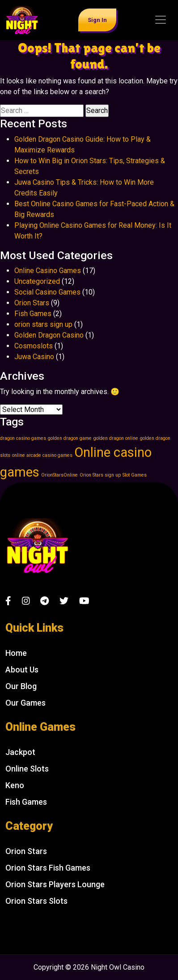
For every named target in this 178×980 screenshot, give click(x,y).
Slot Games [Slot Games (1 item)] (135, 475)
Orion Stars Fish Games (48, 868)
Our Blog (21, 686)
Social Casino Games (47, 292)
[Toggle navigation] (161, 20)
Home (16, 653)
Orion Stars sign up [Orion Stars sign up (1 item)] (100, 475)
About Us (22, 670)
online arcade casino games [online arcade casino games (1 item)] (42, 455)
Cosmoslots (34, 346)
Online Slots (27, 769)
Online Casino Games (48, 271)
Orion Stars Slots (36, 901)
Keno (15, 785)
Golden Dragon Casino (49, 335)
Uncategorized (37, 281)
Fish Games (33, 314)
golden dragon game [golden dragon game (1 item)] (70, 438)
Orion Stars (32, 303)
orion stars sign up (43, 324)
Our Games (25, 703)
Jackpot (20, 752)
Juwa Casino (34, 357)
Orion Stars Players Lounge (55, 884)
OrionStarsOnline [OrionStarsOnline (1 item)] (59, 475)
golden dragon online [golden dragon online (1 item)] (116, 438)
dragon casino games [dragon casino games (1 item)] (23, 438)
